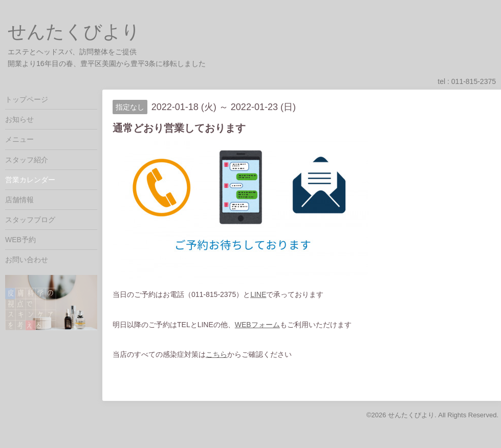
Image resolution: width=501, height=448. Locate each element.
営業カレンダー (30, 180)
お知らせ (19, 119)
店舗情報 (19, 200)
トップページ (27, 99)
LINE (258, 294)
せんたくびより (74, 31)
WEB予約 (20, 240)
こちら (216, 354)
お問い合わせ (27, 260)
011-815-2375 (474, 81)
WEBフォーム (257, 325)
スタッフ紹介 (27, 160)
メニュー (19, 139)
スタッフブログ (30, 220)
